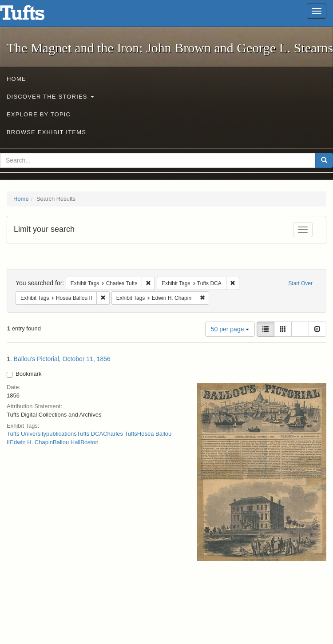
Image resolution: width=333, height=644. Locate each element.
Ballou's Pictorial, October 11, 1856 (62, 359)
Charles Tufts (120, 434)
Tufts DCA (90, 434)
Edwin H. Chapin (31, 442)
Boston (89, 442)
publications (61, 434)
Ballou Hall (67, 442)
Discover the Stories (50, 97)
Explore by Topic (39, 114)
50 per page (230, 329)
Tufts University (26, 434)
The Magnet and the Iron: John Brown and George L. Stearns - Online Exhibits (33, 16)
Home (16, 79)
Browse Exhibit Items (46, 132)
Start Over (300, 283)
